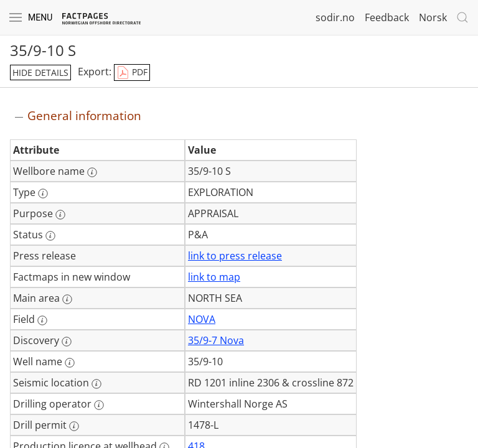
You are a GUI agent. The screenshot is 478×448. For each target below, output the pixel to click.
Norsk (433, 17)
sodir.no (335, 17)
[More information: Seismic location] (96, 384)
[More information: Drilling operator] (99, 405)
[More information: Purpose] (60, 215)
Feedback (387, 17)
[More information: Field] (42, 320)
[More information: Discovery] (67, 342)
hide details (40, 72)
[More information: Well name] (70, 363)
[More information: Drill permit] (74, 426)
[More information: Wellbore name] (92, 172)
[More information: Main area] (67, 299)
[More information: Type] (43, 194)
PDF (132, 73)
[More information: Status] (50, 236)
